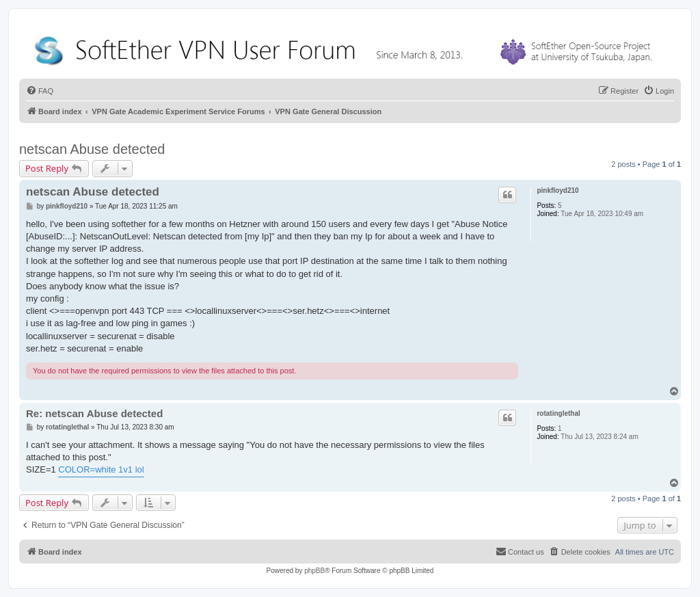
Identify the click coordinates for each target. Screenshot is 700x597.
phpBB (314, 571)
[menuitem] (40, 91)
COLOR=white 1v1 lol (101, 469)
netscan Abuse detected (92, 149)
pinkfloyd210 (557, 190)
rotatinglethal (558, 413)
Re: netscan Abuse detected (94, 413)
